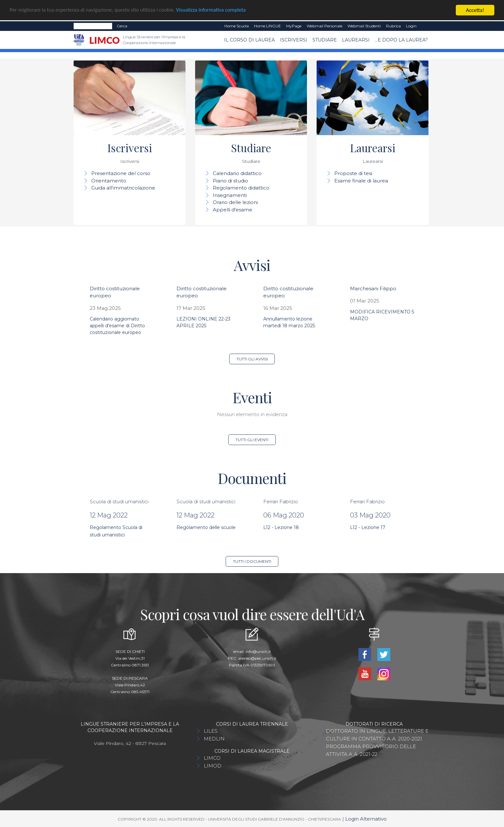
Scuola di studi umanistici (119, 502)
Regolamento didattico (241, 188)
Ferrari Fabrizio (281, 502)
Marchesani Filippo (373, 288)
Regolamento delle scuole (206, 527)
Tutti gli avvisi (252, 359)
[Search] (93, 26)
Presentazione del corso (121, 173)
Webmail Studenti (364, 26)
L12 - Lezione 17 (368, 527)
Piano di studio (230, 181)
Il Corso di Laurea (249, 40)
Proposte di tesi (353, 173)
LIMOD (213, 766)
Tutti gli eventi (252, 440)
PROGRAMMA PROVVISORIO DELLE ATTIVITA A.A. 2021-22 (371, 750)
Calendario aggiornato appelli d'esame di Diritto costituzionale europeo (117, 326)
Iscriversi (294, 40)
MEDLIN (214, 739)
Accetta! (475, 10)
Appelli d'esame (233, 210)
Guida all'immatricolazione (123, 188)
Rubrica (393, 26)
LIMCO (212, 758)
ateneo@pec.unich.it (257, 658)
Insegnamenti (230, 195)
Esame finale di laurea (361, 181)
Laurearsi (356, 40)
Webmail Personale (324, 26)
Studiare (325, 40)
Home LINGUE (267, 26)
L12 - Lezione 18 (281, 527)
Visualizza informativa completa (212, 10)
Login (411, 26)
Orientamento (109, 181)
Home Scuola (237, 26)
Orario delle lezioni (235, 202)
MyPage (294, 26)
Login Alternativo (366, 819)
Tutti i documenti (252, 561)
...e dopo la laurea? (401, 40)
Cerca (122, 26)
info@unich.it (258, 651)
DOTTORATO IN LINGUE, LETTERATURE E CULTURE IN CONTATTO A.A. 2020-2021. (377, 735)
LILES (211, 731)
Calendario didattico (237, 173)
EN (425, 26)
